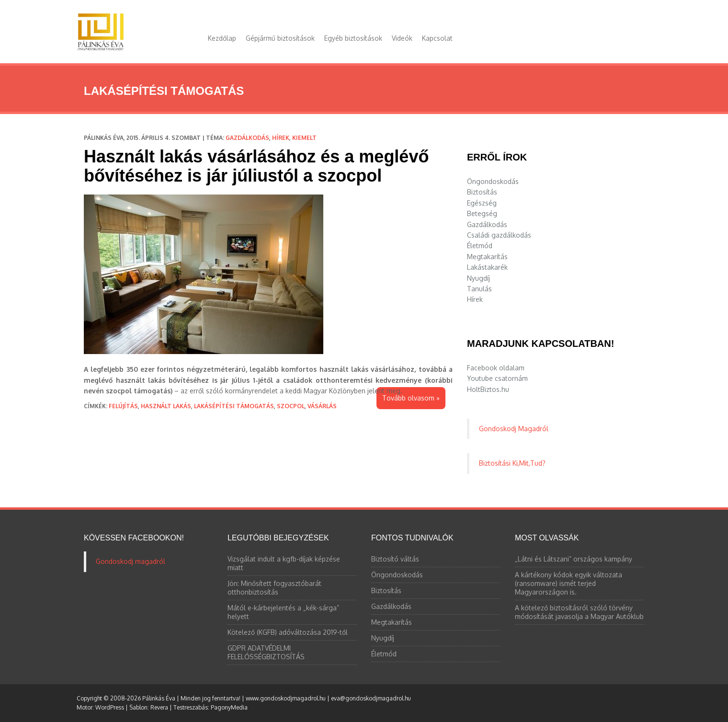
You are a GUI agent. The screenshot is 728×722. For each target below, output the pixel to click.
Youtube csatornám (497, 378)
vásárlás (322, 406)
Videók (402, 38)
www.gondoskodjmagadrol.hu (286, 698)
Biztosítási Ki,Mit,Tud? (512, 463)
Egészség (482, 203)
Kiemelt (304, 138)
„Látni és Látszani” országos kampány (574, 559)
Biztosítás (482, 192)
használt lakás (166, 406)
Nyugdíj (478, 278)
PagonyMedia (229, 707)
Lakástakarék (487, 267)
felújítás (123, 406)
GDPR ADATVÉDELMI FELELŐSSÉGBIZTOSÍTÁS (266, 652)
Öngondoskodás (493, 181)
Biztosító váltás (395, 559)
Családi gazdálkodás (499, 235)
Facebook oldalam (496, 368)
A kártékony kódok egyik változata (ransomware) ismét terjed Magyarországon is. (569, 583)
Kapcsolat (437, 38)
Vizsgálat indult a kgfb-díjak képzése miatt (284, 563)
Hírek (281, 138)
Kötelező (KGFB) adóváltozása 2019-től (288, 632)
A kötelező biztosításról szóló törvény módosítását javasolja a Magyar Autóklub (579, 612)
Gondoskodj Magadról (514, 429)
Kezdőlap (222, 38)
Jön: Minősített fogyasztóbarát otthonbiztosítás (274, 588)
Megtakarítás (487, 257)
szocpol (291, 406)
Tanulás (479, 289)
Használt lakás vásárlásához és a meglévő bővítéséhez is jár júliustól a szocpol (256, 166)
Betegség (482, 213)
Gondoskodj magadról (131, 561)
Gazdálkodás (247, 138)
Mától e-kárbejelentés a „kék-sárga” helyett (283, 612)
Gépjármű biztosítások (280, 38)
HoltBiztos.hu (488, 389)
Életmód (480, 246)
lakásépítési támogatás (234, 406)
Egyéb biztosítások (353, 38)
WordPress (110, 707)
